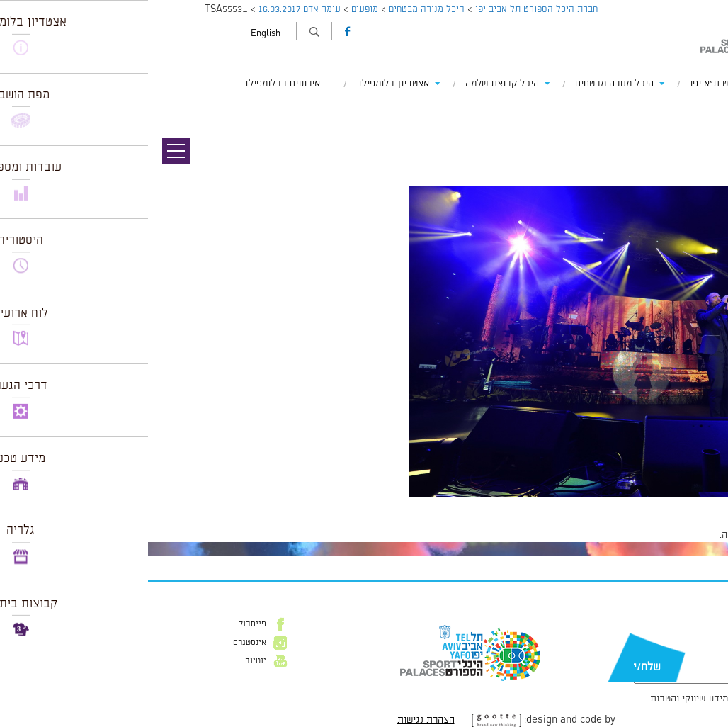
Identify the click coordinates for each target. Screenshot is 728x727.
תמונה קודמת (701, 110)
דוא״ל (676, 646)
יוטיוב (108, 661)
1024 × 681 (649, 505)
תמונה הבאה (703, 124)
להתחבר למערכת (681, 535)
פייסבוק (104, 624)
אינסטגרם (102, 643)
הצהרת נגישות (278, 720)
